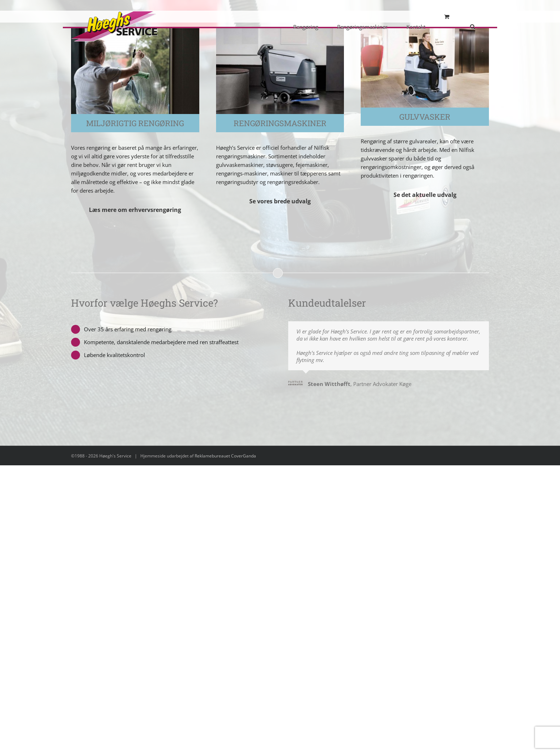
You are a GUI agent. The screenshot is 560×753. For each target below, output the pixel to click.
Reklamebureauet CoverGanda (225, 456)
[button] (472, 26)
